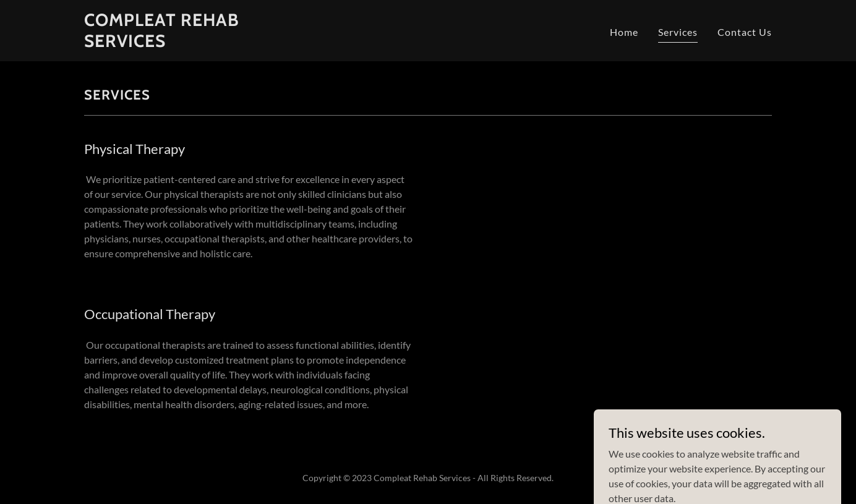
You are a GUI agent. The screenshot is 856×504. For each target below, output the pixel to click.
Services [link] (678, 32)
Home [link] (624, 32)
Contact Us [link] (745, 32)
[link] (204, 43)
